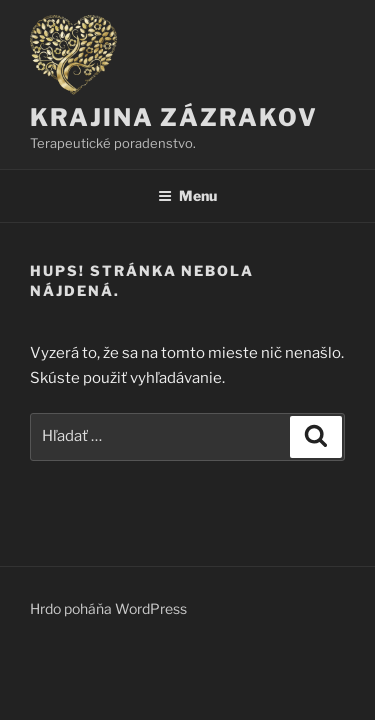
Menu (187, 195)
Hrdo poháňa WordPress (108, 608)
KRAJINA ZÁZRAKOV (174, 117)
